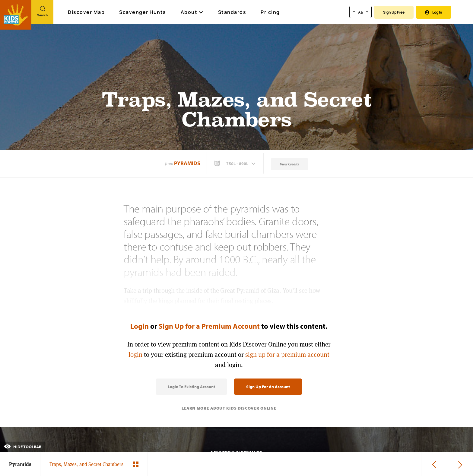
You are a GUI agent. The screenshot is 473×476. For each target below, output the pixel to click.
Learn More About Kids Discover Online (229, 408)
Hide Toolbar (23, 447)
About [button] (192, 12)
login (135, 355)
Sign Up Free (394, 12)
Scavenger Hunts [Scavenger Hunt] (143, 12)
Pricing (270, 12)
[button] (236, 164)
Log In (434, 12)
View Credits (289, 164)
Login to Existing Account (191, 387)
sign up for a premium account (287, 355)
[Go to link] (16, 15)
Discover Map (87, 12)
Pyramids (187, 163)
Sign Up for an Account (268, 387)
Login (140, 326)
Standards (232, 12)
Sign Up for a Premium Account (209, 326)
